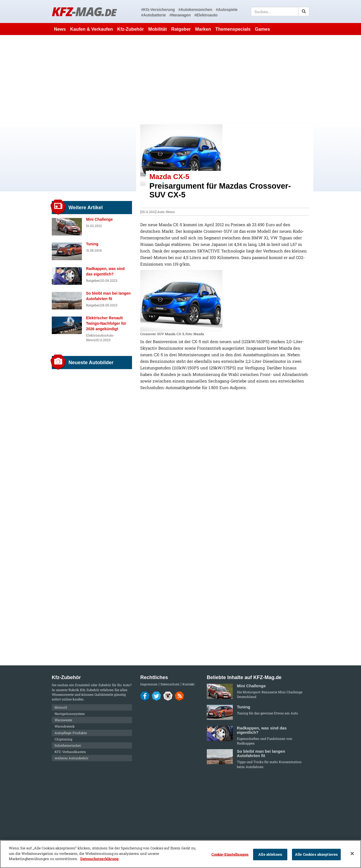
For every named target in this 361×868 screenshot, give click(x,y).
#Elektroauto (206, 15)
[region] (180, 854)
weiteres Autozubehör (71, 758)
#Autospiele (227, 10)
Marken (203, 29)
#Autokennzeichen (195, 10)
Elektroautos (96, 335)
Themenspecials (233, 29)
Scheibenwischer (68, 745)
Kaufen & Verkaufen (91, 29)
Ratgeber (181, 29)
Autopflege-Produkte (71, 733)
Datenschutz (170, 684)
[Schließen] (352, 853)
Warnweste (63, 720)
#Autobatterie (153, 15)
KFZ (84, 11)
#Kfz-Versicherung (158, 10)
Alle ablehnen (270, 854)
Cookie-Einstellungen (230, 854)
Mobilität (157, 29)
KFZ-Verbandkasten (70, 752)
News (60, 29)
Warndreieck (65, 726)
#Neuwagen (180, 15)
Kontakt (188, 684)
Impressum (149, 684)
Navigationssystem (70, 714)
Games (263, 29)
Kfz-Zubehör (131, 29)
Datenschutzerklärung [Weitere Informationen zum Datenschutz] (99, 859)
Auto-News (166, 212)
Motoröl (61, 707)
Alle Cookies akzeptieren (316, 854)
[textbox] (280, 12)
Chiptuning (63, 739)
